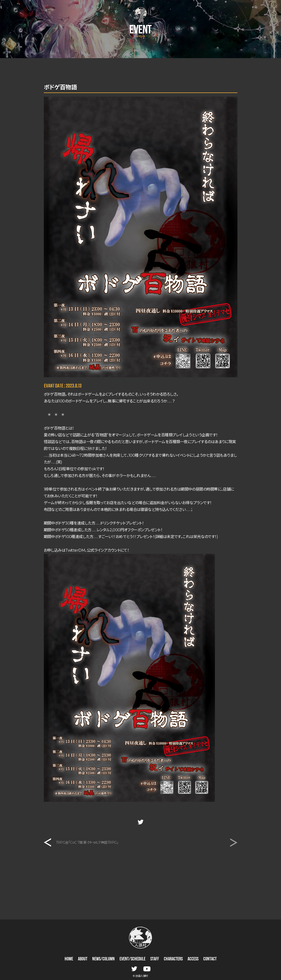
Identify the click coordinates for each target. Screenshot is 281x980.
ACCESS (193, 959)
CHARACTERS (173, 959)
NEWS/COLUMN (103, 959)
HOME (69, 959)
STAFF (155, 959)
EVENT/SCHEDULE (133, 959)
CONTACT (210, 959)
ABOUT (83, 959)
